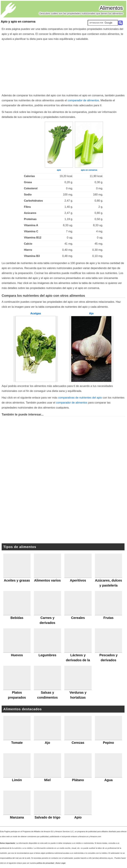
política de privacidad (45, 863)
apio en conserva (89, 170)
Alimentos (111, 8)
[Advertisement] (63, 66)
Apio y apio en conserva (18, 22)
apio (59, 170)
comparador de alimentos (83, 100)
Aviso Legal (61, 863)
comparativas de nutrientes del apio (80, 398)
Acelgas (36, 313)
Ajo (91, 313)
